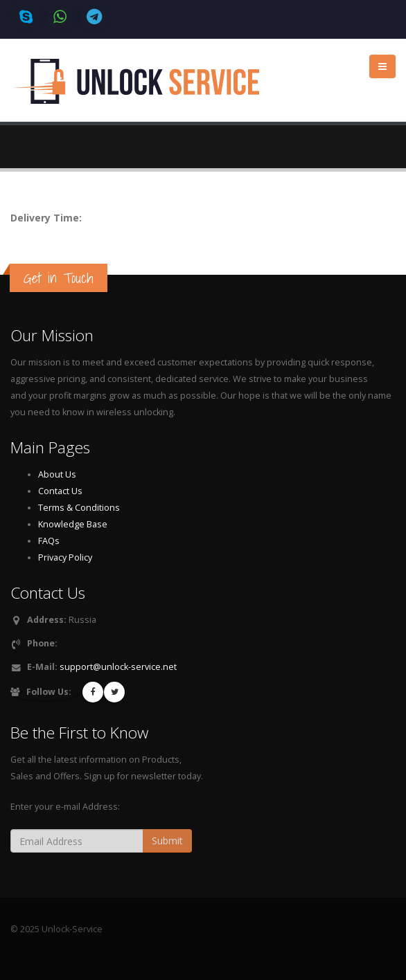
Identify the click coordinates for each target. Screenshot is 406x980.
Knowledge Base (73, 524)
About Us (57, 474)
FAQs (49, 541)
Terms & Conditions (79, 508)
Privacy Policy (65, 557)
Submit (167, 841)
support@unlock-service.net (118, 667)
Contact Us (60, 491)
